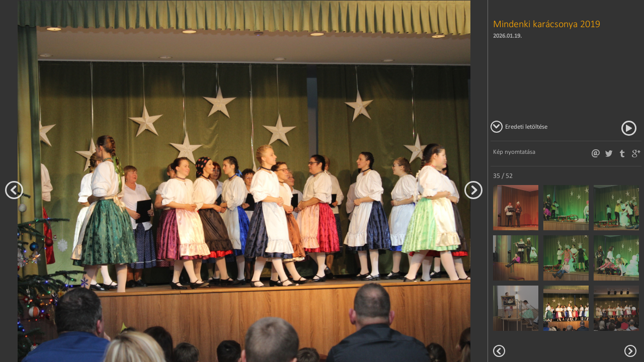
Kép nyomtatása (514, 152)
